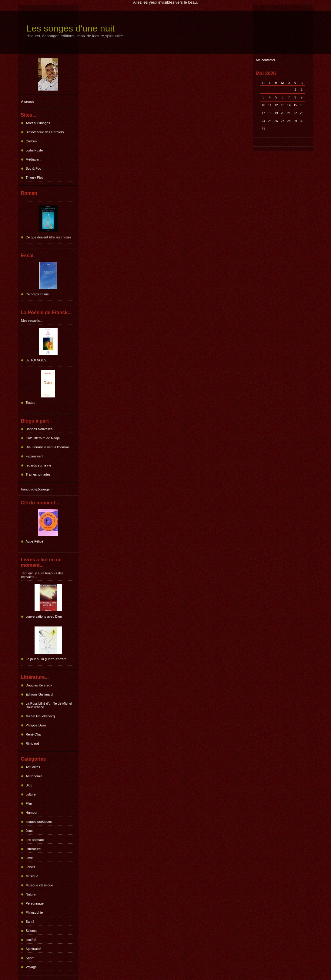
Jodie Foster (35, 150)
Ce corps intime (37, 294)
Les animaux (35, 840)
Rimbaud (32, 743)
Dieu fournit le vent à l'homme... (49, 447)
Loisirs (31, 867)
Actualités (33, 767)
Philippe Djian (36, 725)
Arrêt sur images (38, 123)
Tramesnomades (38, 474)
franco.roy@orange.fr (37, 489)
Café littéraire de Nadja (43, 438)
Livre (29, 858)
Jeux (29, 831)
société (31, 940)
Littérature (33, 849)
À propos (28, 101)
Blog (29, 785)
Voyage (31, 967)
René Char (34, 734)
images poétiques (39, 822)
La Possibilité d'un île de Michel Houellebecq (49, 705)
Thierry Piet (34, 178)
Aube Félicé (35, 541)
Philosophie (34, 912)
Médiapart (33, 159)
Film (29, 803)
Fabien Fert (34, 456)
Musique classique (40, 885)
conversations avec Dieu (44, 616)
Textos (31, 403)
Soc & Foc (33, 168)
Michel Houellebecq (40, 716)
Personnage (35, 903)
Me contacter (266, 60)
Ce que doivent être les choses (49, 237)
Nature (31, 894)
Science (32, 931)
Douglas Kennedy (39, 685)
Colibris (31, 141)
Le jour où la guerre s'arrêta (46, 659)
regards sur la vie (38, 465)
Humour (32, 812)
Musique (32, 876)
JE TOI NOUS (36, 360)
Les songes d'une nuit (71, 28)
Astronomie (34, 776)
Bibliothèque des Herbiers (45, 132)
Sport (30, 958)
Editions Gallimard (39, 694)
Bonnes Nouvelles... (41, 429)
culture (31, 794)
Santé (30, 922)
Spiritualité (33, 949)
